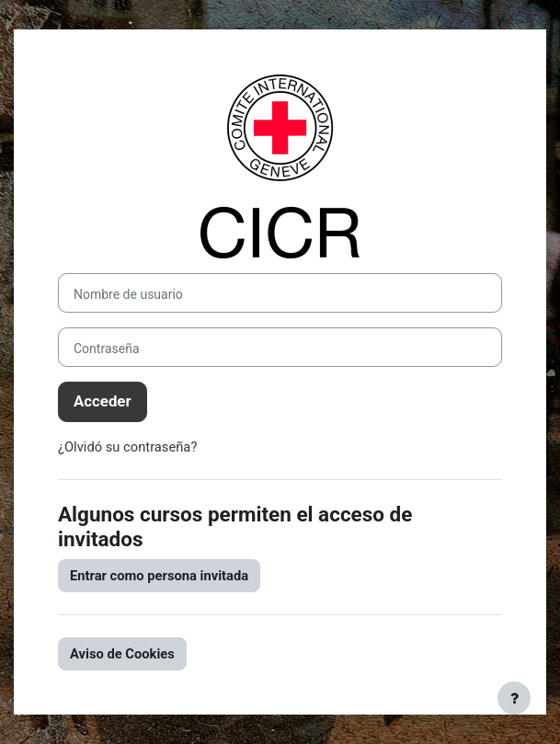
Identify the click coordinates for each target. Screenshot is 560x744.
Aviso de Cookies (122, 654)
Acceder (103, 401)
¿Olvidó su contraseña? (127, 447)
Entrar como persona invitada (159, 576)
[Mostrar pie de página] (514, 698)
